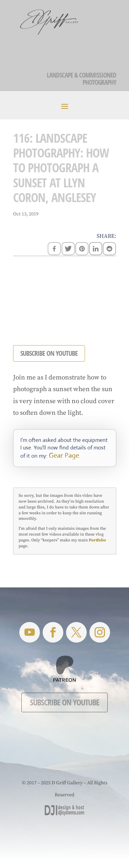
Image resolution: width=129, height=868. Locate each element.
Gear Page (64, 455)
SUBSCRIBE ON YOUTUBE (49, 353)
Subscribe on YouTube (64, 702)
